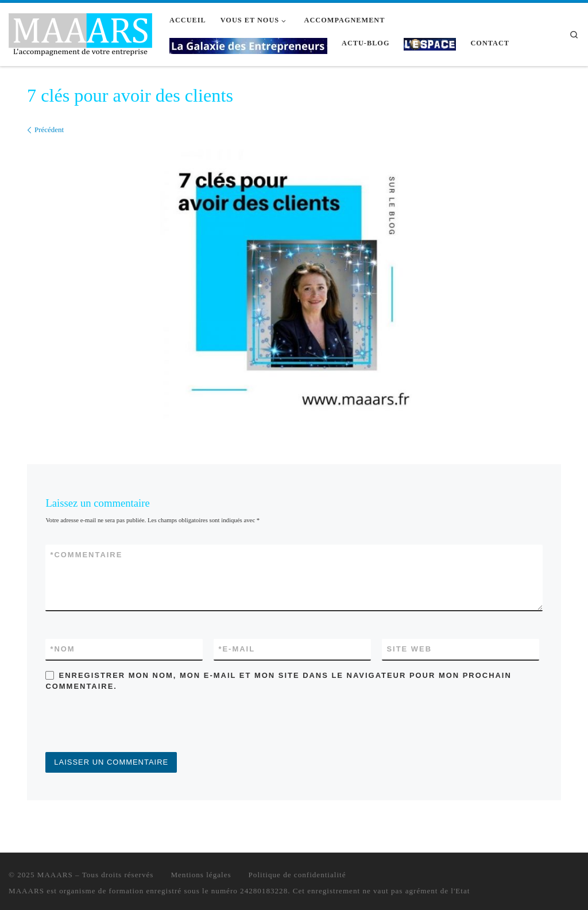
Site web (409, 649)
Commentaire (86, 555)
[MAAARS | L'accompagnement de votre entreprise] (80, 32)
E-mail (237, 649)
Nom (62, 649)
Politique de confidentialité (297, 875)
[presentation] (133, 724)
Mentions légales (201, 875)
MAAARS (55, 875)
